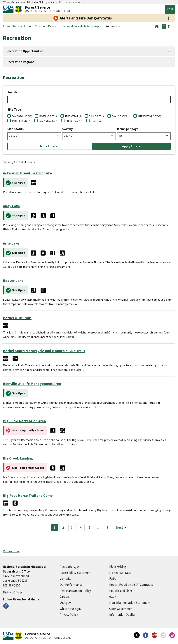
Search (12, 92)
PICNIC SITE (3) (97, 116)
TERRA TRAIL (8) (73, 116)
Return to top (12, 551)
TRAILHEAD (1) (98, 121)
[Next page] (122, 528)
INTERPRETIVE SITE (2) (149, 116)
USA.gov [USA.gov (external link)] (65, 603)
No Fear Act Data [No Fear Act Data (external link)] (120, 573)
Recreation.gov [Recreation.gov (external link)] (70, 567)
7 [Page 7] (107, 528)
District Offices (13, 592)
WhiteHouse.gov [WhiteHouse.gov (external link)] (71, 609)
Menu (170, 9)
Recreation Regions (20, 62)
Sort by (68, 129)
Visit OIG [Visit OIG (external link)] (65, 579)
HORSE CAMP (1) (74, 121)
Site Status (15, 129)
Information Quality (122, 615)
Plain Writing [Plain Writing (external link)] (118, 567)
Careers (65, 597)
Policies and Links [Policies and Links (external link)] (121, 591)
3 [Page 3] (72, 528)
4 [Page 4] (81, 528)
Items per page (128, 129)
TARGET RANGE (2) (22, 121)
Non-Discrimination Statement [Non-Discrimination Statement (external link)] (130, 603)
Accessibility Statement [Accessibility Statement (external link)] (76, 573)
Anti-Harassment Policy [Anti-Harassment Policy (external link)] (75, 591)
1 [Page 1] (54, 528)
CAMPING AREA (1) (48, 121)
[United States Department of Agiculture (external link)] (9, 9)
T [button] (164, 26)
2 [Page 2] (63, 528)
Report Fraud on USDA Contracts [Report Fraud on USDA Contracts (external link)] (131, 585)
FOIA (112, 579)
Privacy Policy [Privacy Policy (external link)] (69, 615)
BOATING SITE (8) (48, 116)
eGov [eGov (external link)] (113, 597)
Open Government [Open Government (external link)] (121, 609)
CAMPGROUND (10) (22, 116)
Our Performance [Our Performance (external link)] (71, 585)
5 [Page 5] (90, 528)
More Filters (49, 146)
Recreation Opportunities (25, 51)
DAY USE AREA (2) (121, 116)
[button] (157, 26)
